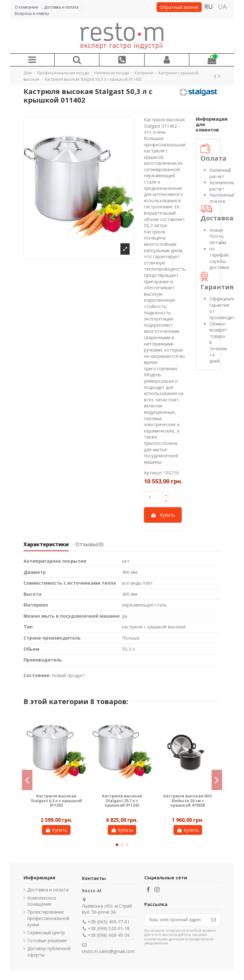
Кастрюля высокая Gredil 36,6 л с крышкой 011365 (122, 801)
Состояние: (37, 675)
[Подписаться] (213, 920)
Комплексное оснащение (42, 901)
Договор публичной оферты (49, 952)
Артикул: (153, 473)
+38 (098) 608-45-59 (109, 935)
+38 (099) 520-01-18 (109, 928)
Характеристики (46, 545)
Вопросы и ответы (32, 13)
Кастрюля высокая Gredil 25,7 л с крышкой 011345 (188, 801)
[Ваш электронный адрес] (176, 920)
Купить (163, 515)
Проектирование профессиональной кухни (48, 918)
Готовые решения (47, 940)
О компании (27, 7)
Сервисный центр (46, 933)
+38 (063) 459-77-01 (109, 922)
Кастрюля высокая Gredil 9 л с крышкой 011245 (56, 801)
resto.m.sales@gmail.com (108, 951)
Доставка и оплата (62, 7)
